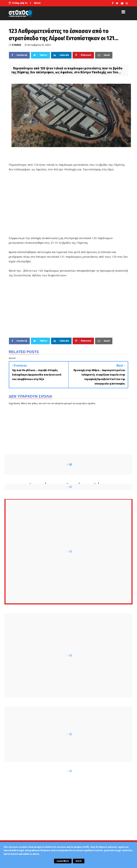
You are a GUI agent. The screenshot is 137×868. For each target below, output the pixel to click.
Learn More (63, 861)
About (37, 3)
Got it (79, 861)
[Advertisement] (68, 206)
